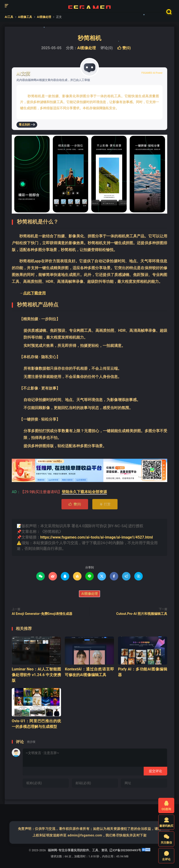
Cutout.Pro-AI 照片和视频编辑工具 (142, 614)
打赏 (105, 504)
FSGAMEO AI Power (152, 73)
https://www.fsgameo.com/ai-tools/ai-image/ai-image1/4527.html (97, 537)
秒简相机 (89, 38)
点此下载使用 (34, 293)
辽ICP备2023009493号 (125, 850)
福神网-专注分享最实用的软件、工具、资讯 (89, 6)
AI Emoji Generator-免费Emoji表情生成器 (42, 614)
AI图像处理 (87, 48)
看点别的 (27, 125)
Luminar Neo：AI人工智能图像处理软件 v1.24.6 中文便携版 (36, 675)
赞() (124, 48)
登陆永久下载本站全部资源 (84, 492)
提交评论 (155, 771)
